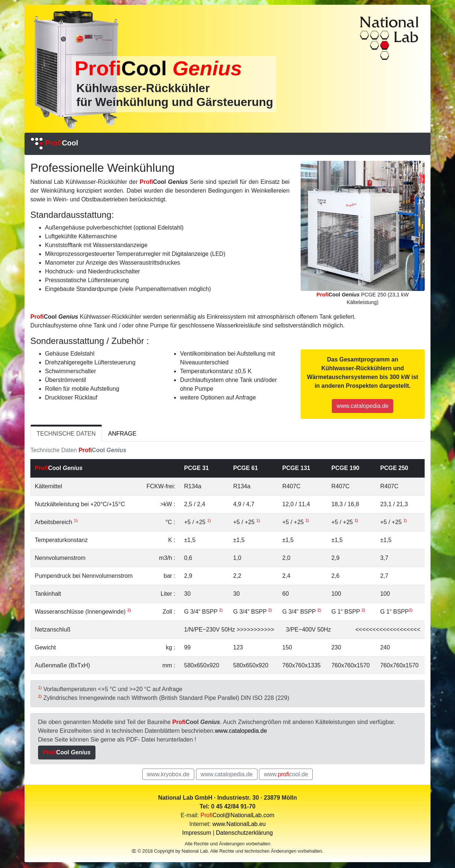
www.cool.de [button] (286, 774)
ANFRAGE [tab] (122, 434)
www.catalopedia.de (241, 731)
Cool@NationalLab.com (237, 815)
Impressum (197, 833)
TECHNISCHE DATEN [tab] (66, 434)
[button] (67, 753)
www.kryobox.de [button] (168, 774)
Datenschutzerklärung (244, 833)
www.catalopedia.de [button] (362, 406)
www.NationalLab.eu (239, 824)
